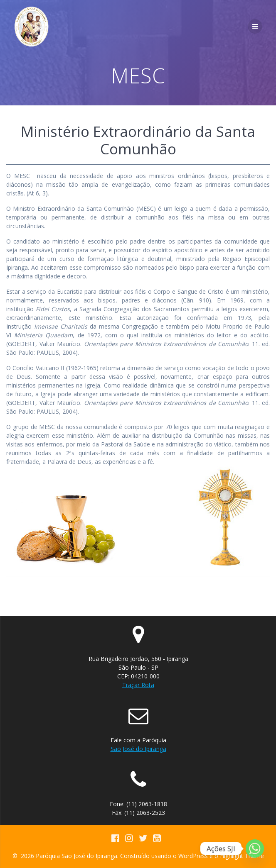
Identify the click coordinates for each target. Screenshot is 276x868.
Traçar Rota (138, 685)
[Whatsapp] (255, 848)
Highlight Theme (242, 856)
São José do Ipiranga (138, 749)
